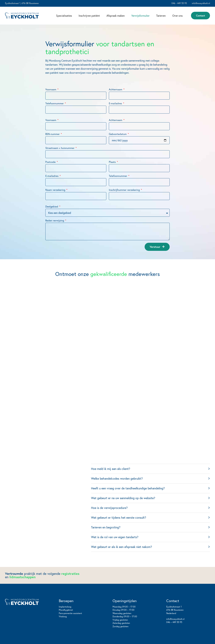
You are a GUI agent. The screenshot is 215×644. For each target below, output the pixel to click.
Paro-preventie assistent (70, 613)
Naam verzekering (56, 202)
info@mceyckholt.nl (175, 619)
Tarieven (161, 16)
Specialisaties (64, 16)
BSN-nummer (53, 146)
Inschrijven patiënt (89, 16)
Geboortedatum (118, 146)
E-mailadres (116, 116)
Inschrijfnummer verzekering (125, 202)
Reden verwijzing (55, 233)
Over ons (177, 16)
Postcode (51, 174)
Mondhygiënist (66, 610)
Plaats (113, 174)
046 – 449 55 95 (174, 622)
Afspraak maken (116, 16)
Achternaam (116, 102)
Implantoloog (65, 607)
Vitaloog (63, 616)
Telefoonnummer (55, 116)
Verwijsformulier (140, 16)
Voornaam (51, 102)
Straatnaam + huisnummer (60, 160)
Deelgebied (52, 219)
